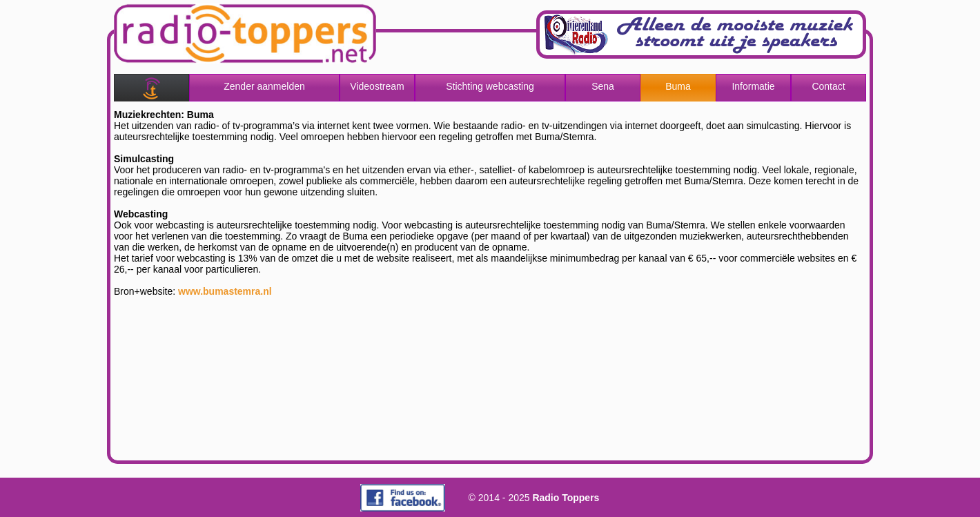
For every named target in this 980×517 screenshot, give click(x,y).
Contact (828, 86)
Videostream (377, 86)
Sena (603, 86)
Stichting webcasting (490, 86)
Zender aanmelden (264, 86)
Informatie (753, 86)
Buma (678, 86)
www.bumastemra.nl (225, 291)
